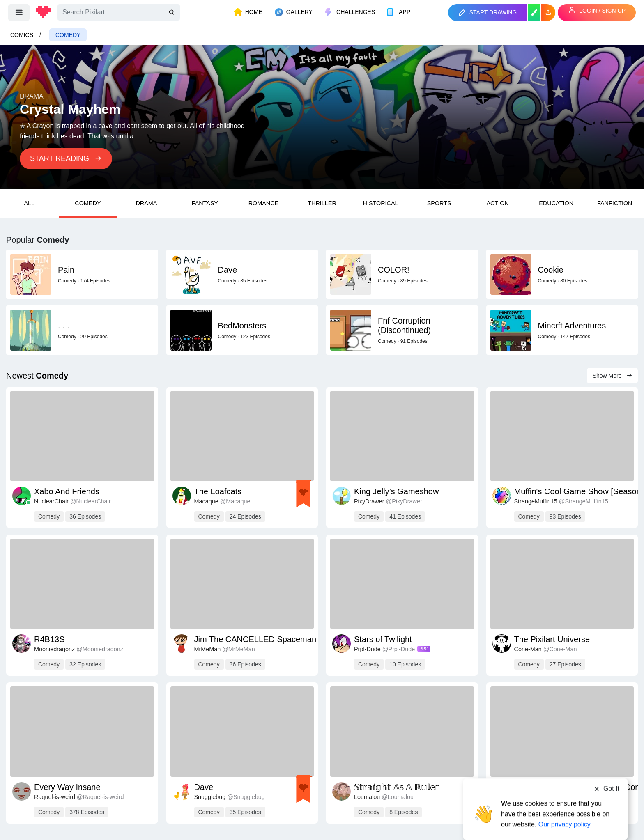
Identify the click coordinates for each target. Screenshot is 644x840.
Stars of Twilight (383, 639)
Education (556, 203)
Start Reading (66, 158)
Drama (146, 203)
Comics (22, 35)
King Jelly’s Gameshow (396, 491)
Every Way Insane (67, 787)
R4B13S (49, 639)
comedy (68, 35)
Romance (264, 203)
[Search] (119, 12)
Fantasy (205, 203)
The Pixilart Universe (552, 639)
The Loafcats (218, 491)
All (29, 203)
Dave (204, 787)
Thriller (322, 203)
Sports (439, 203)
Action (497, 203)
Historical (381, 203)
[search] (172, 13)
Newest (37, 376)
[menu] (19, 12)
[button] (548, 13)
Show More (613, 376)
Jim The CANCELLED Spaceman (255, 639)
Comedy (88, 203)
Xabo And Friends (67, 491)
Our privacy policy (565, 808)
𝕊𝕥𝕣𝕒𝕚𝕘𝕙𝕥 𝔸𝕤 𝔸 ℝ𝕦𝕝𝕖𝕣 (397, 787)
